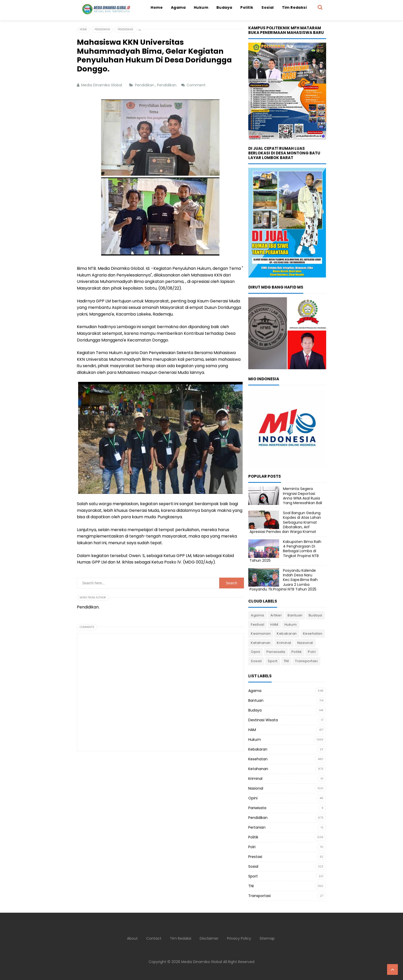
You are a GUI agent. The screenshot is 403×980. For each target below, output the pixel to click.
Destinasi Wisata (263, 720)
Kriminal (284, 643)
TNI (286, 661)
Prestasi (255, 857)
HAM (274, 625)
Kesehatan (313, 634)
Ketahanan (261, 643)
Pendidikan (145, 85)
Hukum (291, 625)
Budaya (315, 615)
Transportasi (306, 661)
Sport (273, 661)
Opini (256, 652)
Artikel (276, 615)
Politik (297, 652)
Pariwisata (276, 652)
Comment (197, 85)
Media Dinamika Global (202, 962)
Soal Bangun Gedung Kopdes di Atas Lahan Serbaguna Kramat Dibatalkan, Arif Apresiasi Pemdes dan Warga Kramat (285, 522)
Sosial (256, 661)
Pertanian (257, 827)
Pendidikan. (168, 85)
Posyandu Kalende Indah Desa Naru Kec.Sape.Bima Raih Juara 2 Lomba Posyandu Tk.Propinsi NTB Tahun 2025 (284, 580)
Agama (258, 615)
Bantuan (295, 615)
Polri (312, 652)
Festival (258, 625)
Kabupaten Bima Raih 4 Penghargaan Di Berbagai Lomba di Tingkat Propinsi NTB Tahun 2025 (285, 551)
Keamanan (261, 634)
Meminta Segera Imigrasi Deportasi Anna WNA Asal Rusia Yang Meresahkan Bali (303, 496)
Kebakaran (287, 634)
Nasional (305, 643)
